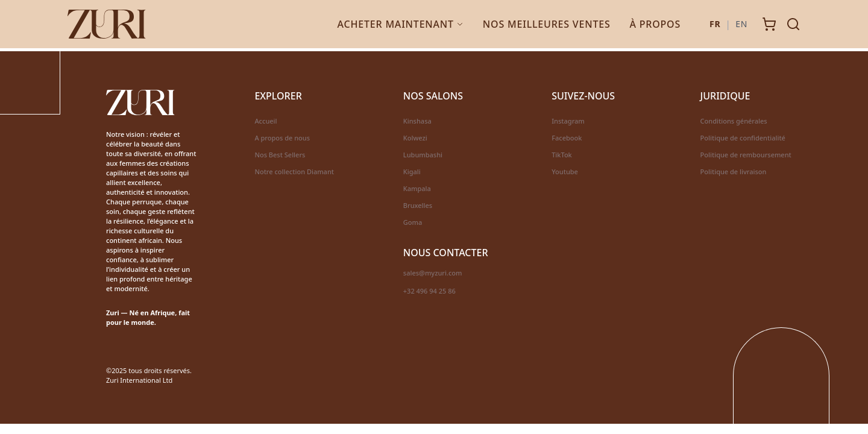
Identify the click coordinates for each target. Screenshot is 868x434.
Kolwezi (415, 138)
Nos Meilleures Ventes (547, 24)
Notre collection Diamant (294, 171)
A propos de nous (282, 138)
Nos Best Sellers (280, 155)
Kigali (412, 171)
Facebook (567, 138)
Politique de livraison (734, 171)
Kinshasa (417, 121)
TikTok (562, 155)
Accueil (266, 121)
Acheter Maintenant (401, 24)
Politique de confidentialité (743, 138)
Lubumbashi (423, 155)
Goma (413, 222)
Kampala (417, 188)
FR (715, 24)
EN (741, 24)
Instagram (568, 121)
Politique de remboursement (746, 155)
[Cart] (769, 24)
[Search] (793, 24)
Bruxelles (418, 205)
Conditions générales (734, 121)
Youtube (565, 171)
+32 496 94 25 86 (429, 291)
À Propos (656, 24)
